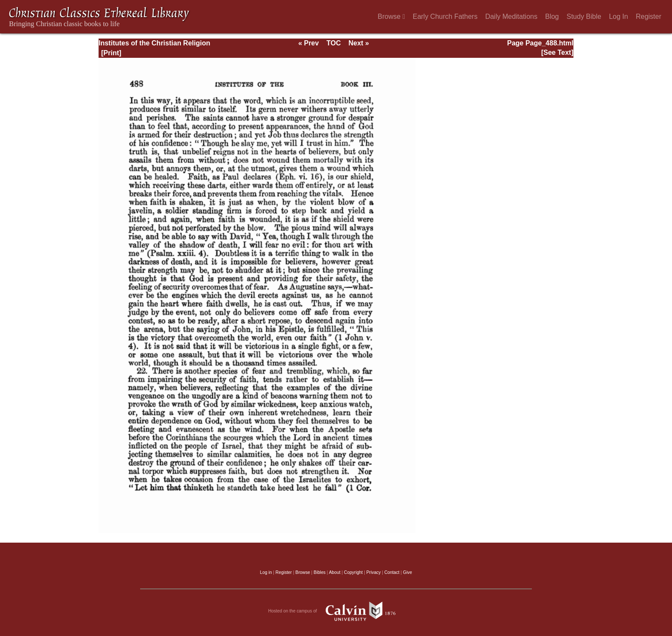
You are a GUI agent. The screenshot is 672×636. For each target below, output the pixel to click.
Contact (392, 572)
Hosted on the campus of (336, 611)
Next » (359, 43)
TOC (334, 43)
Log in (266, 572)
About (334, 572)
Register (648, 16)
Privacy (374, 572)
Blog (552, 16)
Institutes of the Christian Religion (154, 43)
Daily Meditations (511, 16)
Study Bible (584, 16)
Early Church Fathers (445, 16)
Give (407, 572)
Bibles (320, 572)
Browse (391, 16)
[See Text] (557, 52)
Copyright (354, 572)
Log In (618, 16)
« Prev (309, 43)
